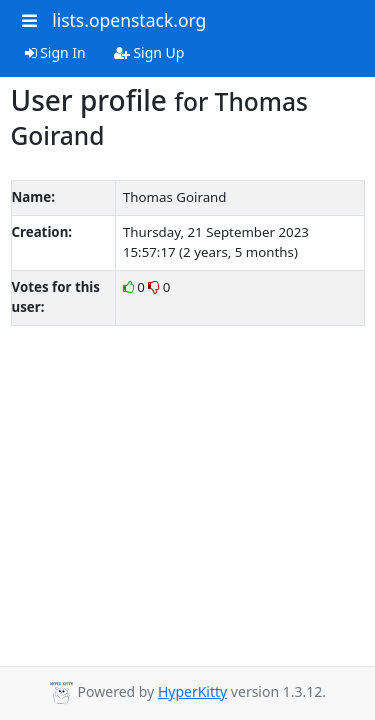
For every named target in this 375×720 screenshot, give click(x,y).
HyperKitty (192, 691)
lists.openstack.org (129, 20)
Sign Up (149, 52)
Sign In (55, 52)
